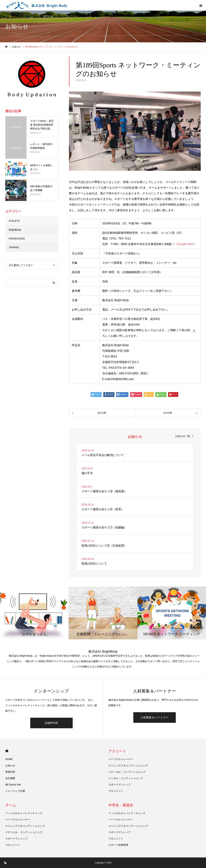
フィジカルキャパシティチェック (24, 813)
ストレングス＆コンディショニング (128, 765)
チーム (11, 805)
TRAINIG (14, 247)
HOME (7, 751)
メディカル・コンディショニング (127, 772)
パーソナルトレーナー (121, 759)
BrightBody (15, 230)
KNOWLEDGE (17, 239)
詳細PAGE (51, 723)
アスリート (117, 751)
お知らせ (10, 765)
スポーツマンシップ (120, 785)
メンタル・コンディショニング (126, 778)
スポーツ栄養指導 (118, 845)
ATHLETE (14, 221)
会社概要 (10, 778)
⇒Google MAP (184, 244)
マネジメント (116, 791)
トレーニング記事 (15, 791)
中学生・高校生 (121, 805)
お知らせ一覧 (183, 436)
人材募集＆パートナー (155, 717)
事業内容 (10, 772)
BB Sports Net (13, 785)
